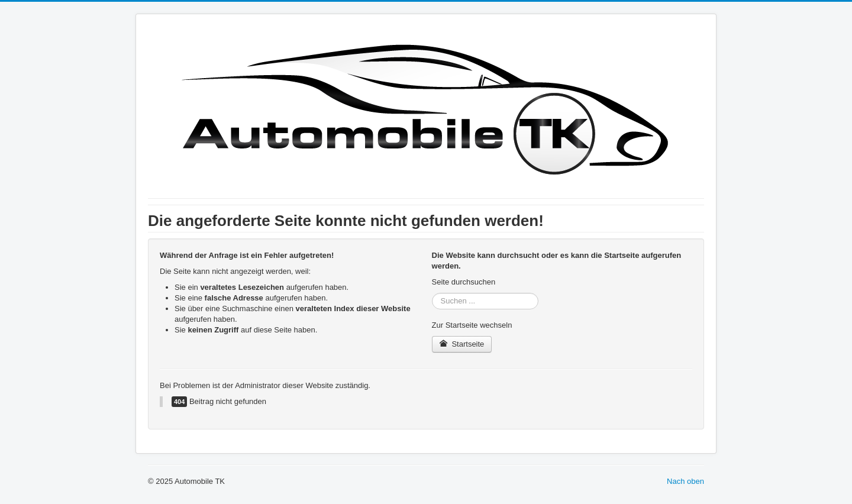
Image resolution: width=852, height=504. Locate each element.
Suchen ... (432, 293)
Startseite (462, 344)
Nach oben (685, 481)
